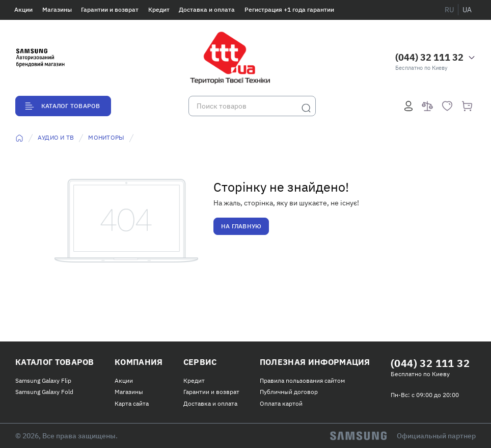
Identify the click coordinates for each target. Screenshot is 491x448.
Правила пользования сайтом (302, 380)
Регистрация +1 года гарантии (289, 9)
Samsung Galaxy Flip (43, 380)
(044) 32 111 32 (429, 57)
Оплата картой (281, 403)
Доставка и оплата (207, 9)
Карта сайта (132, 403)
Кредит (159, 9)
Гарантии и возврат (110, 9)
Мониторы (106, 137)
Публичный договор (289, 392)
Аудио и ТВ (56, 137)
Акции (23, 9)
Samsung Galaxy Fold (44, 392)
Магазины (57, 9)
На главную (241, 226)
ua (467, 10)
